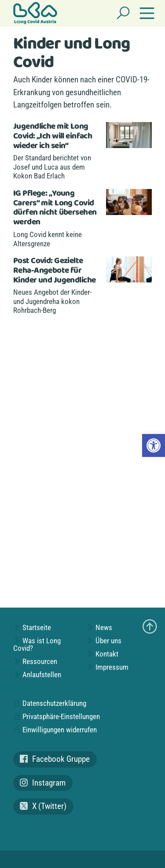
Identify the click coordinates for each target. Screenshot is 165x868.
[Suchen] (123, 13)
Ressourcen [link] (35, 661)
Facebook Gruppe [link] (55, 759)
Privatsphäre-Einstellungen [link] (57, 716)
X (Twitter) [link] (43, 806)
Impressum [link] (107, 667)
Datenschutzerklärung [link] (50, 703)
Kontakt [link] (102, 654)
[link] (154, 445)
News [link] (99, 627)
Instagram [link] (43, 783)
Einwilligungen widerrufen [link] (55, 730)
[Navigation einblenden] (147, 13)
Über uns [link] (104, 641)
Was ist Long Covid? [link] (37, 644)
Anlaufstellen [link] (37, 675)
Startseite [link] (32, 627)
